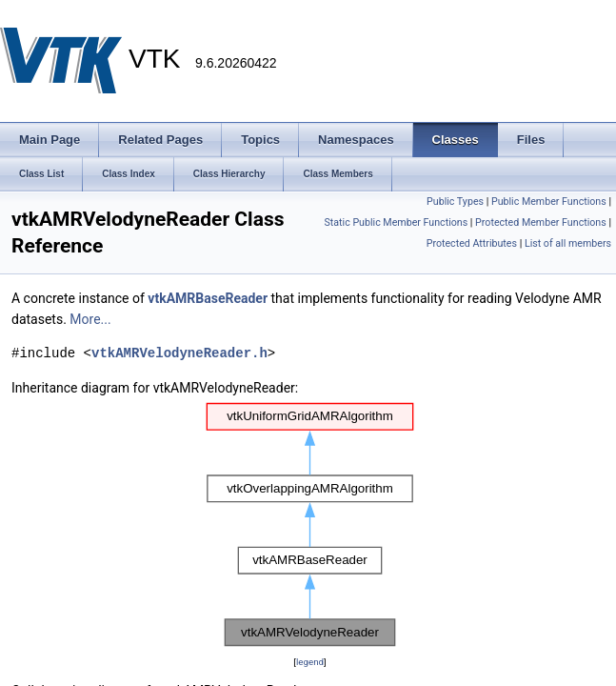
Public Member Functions (549, 202)
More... (90, 319)
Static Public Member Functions (396, 222)
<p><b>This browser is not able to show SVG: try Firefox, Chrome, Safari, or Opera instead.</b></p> (310, 525)
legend (310, 662)
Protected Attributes (472, 243)
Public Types (455, 202)
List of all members (568, 243)
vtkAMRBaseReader (208, 298)
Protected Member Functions (541, 222)
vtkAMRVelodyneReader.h (179, 353)
